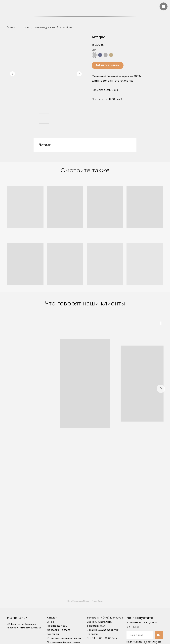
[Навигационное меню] (164, 6)
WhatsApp (104, 622)
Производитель (57, 626)
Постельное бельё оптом (63, 642)
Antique (68, 27)
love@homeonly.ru (107, 630)
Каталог (25, 27)
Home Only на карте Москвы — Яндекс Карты (85, 601)
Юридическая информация (64, 638)
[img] (111, 9)
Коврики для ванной (47, 27)
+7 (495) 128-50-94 (111, 618)
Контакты (53, 634)
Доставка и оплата (59, 630)
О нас (50, 622)
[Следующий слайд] (79, 74)
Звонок (91, 622)
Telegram (93, 626)
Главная (11, 27)
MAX (103, 626)
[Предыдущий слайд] (12, 74)
